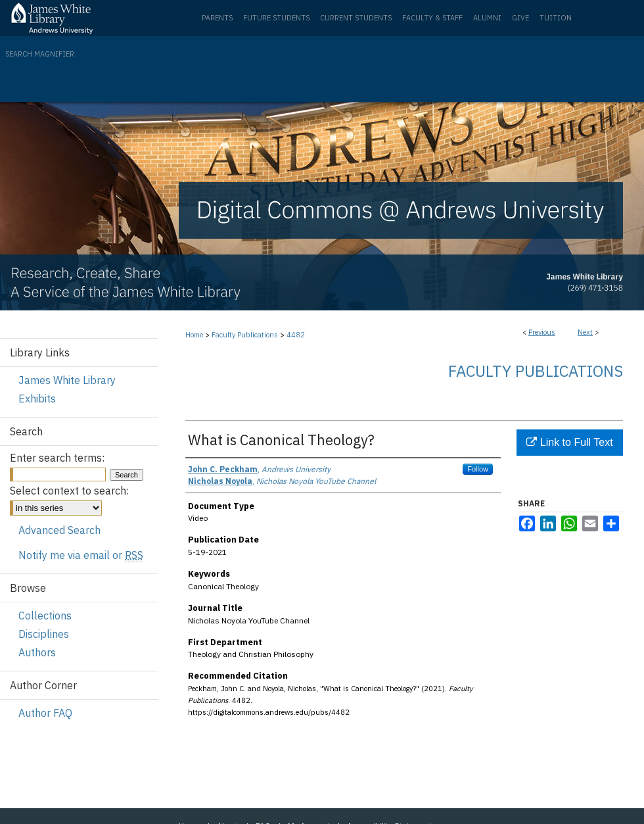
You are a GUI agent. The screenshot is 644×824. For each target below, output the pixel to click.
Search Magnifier (40, 54)
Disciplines (44, 634)
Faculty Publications (245, 335)
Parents (217, 18)
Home (194, 335)
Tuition (556, 18)
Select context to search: (69, 491)
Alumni (487, 18)
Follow (478, 469)
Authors (37, 652)
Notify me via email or (81, 555)
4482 (296, 335)
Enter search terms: (57, 458)
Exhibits (37, 399)
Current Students (356, 18)
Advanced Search (59, 530)
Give (520, 18)
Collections (45, 616)
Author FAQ (45, 713)
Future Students (276, 18)
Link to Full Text (569, 442)
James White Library (67, 380)
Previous (542, 332)
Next (585, 332)
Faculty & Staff (432, 18)
